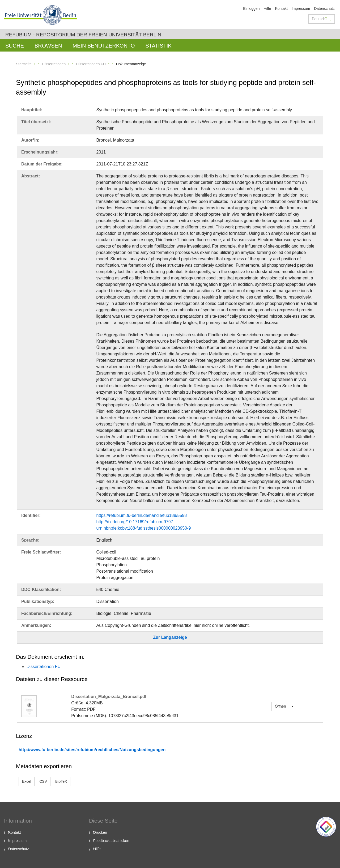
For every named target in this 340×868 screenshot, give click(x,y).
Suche (15, 46)
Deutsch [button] (322, 19)
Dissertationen (54, 64)
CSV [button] (43, 781)
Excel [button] (27, 781)
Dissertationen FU (91, 64)
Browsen (48, 46)
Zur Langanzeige (170, 637)
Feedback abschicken (111, 841)
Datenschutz (324, 8)
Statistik (158, 46)
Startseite (24, 64)
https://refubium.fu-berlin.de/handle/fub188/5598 (142, 515)
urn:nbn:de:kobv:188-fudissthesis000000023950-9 (144, 528)
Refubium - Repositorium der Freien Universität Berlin (83, 35)
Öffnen (280, 706)
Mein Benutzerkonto (104, 46)
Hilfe (267, 8)
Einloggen (251, 8)
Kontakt (281, 8)
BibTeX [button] (61, 781)
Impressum (301, 8)
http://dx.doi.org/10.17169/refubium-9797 (135, 522)
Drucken (100, 832)
